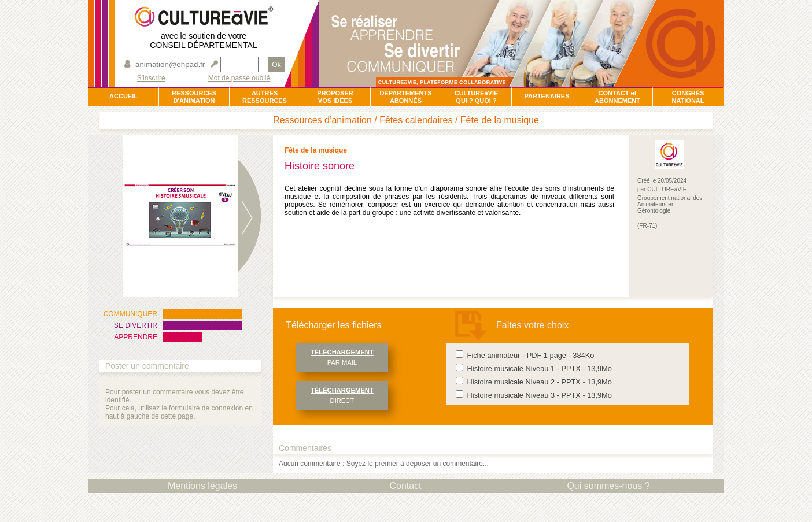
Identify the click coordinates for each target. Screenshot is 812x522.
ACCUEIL (123, 96)
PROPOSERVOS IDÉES (335, 97)
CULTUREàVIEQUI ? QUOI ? (477, 97)
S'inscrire (151, 78)
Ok (276, 65)
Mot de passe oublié (239, 78)
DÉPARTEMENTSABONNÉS (405, 97)
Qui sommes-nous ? (608, 486)
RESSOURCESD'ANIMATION (194, 97)
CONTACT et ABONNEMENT (617, 97)
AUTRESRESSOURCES (265, 97)
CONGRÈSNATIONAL (688, 97)
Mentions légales (202, 486)
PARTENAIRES (547, 96)
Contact (405, 486)
